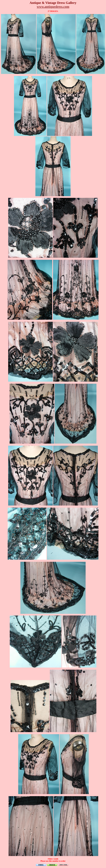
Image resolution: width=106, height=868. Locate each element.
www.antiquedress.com (53, 7)
